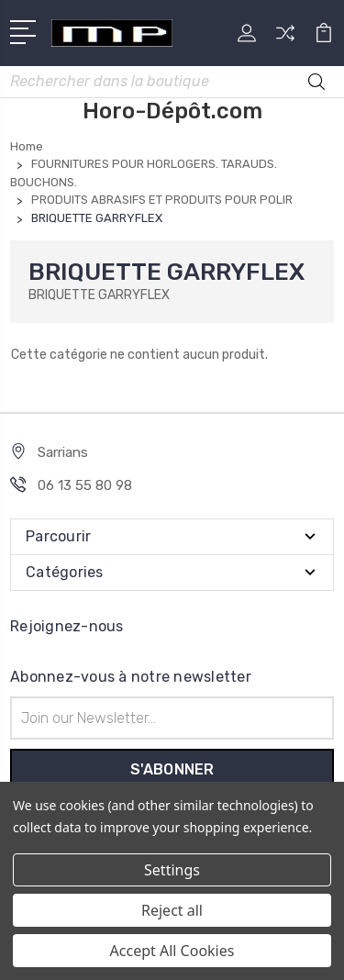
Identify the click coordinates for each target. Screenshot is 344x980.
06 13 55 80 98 (85, 485)
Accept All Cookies (172, 951)
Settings (172, 870)
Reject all (172, 910)
